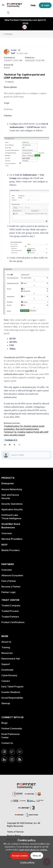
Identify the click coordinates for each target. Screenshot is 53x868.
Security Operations (12, 504)
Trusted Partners (10, 617)
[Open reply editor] (26, 455)
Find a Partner (9, 581)
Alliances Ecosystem (12, 575)
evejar (14, 50)
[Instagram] (12, 759)
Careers (6, 681)
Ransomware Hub (11, 659)
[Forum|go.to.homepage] (15, 5)
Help (33, 5)
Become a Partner (11, 587)
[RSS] (20, 759)
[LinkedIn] (4, 759)
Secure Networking (12, 489)
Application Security (12, 509)
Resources (7, 653)
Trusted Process (10, 611)
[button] (3, 6)
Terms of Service (15, 832)
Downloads (7, 670)
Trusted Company (11, 605)
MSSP (4, 545)
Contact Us (7, 743)
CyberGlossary (9, 675)
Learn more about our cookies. (33, 850)
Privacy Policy (14, 836)
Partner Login (8, 592)
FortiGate (8, 34)
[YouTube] (20, 752)
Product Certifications (13, 622)
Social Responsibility (12, 698)
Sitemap (6, 703)
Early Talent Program (12, 687)
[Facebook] (4, 752)
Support (6, 664)
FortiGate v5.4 (11, 440)
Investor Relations (11, 692)
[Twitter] (12, 752)
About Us (6, 642)
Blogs (4, 723)
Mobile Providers (10, 550)
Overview (7, 533)
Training (6, 647)
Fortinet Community (12, 728)
